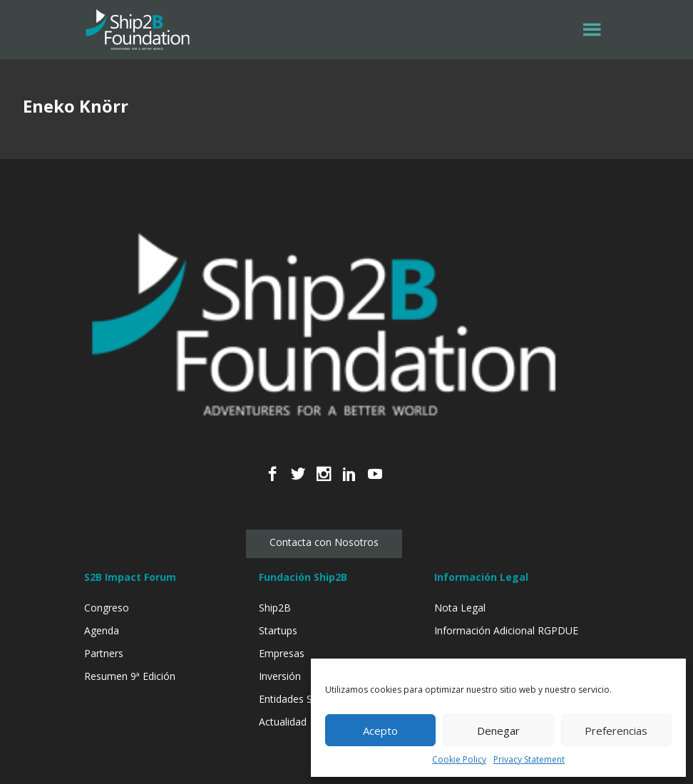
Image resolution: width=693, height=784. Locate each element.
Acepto (380, 731)
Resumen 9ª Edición (130, 676)
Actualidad (283, 722)
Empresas (282, 653)
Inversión (280, 676)
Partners (104, 653)
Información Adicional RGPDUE (506, 630)
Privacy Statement (529, 759)
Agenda (102, 630)
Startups (278, 630)
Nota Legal (460, 608)
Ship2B (275, 608)
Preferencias (616, 731)
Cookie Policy (459, 759)
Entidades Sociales (302, 699)
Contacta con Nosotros (324, 542)
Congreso (107, 608)
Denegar (498, 731)
